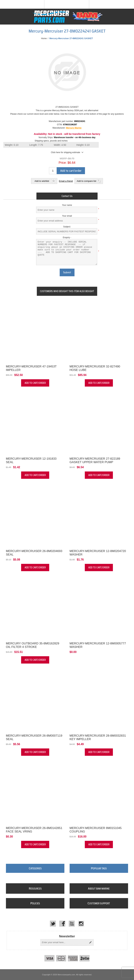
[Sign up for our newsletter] (64, 942)
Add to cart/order (71, 171)
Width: (60, 145)
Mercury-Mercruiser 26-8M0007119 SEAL (34, 737)
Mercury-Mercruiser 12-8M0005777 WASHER (98, 645)
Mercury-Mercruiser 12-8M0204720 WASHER (98, 553)
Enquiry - (67, 237)
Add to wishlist (42, 181)
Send (90, 942)
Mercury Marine (74, 128)
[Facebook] (62, 924)
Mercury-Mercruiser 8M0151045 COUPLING (96, 830)
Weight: (12, 145)
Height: (83, 145)
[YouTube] (72, 924)
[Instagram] (81, 924)
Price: (63, 163)
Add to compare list (86, 181)
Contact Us (67, 196)
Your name (67, 205)
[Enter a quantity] (53, 171)
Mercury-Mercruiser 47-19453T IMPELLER (31, 368)
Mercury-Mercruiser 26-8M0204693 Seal (34, 553)
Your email (67, 216)
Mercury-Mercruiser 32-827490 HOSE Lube (95, 368)
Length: (36, 145)
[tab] (67, 196)
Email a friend (66, 181)
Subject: (67, 227)
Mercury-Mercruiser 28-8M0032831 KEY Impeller (98, 737)
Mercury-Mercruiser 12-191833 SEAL (31, 460)
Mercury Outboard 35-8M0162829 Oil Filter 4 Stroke (33, 645)
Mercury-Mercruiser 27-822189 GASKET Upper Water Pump (95, 460)
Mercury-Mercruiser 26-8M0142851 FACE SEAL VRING (34, 830)
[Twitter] (53, 924)
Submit (67, 272)
